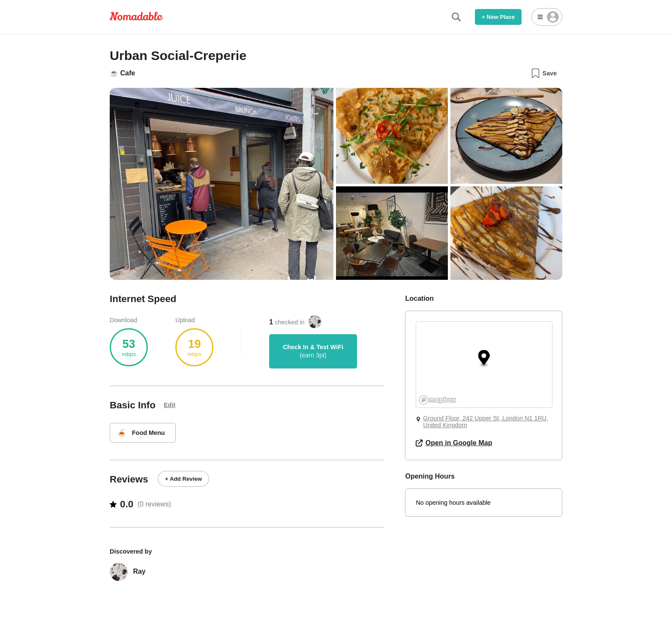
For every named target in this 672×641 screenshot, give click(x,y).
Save (544, 73)
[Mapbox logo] (438, 400)
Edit (169, 405)
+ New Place (498, 17)
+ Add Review (183, 479)
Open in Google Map (454, 443)
